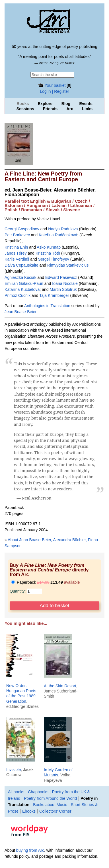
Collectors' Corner (55, 811)
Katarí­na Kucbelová (22, 289)
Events (86, 104)
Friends (50, 109)
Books (23, 104)
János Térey (16, 253)
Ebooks (29, 811)
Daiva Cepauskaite (21, 265)
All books (16, 792)
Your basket (52, 85)
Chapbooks (38, 792)
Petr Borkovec (17, 235)
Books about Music (50, 805)
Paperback (45, 582)
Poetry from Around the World (50, 798)
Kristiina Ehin (16, 247)
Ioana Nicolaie (65, 283)
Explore (45, 104)
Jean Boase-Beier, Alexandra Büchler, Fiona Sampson (50, 192)
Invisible (14, 770)
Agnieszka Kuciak (20, 277)
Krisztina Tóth (48, 253)
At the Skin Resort (60, 686)
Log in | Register (54, 91)
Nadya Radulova (63, 229)
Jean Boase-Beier (20, 312)
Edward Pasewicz (61, 277)
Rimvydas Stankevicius (68, 265)
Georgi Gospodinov (22, 229)
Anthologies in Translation (47, 306)
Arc (70, 109)
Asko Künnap (49, 247)
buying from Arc (30, 850)
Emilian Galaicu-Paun (24, 283)
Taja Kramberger (54, 295)
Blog (66, 104)
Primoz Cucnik (18, 295)
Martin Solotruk (63, 289)
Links (87, 109)
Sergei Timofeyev (54, 259)
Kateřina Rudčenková (58, 235)
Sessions (25, 109)
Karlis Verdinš (17, 259)
